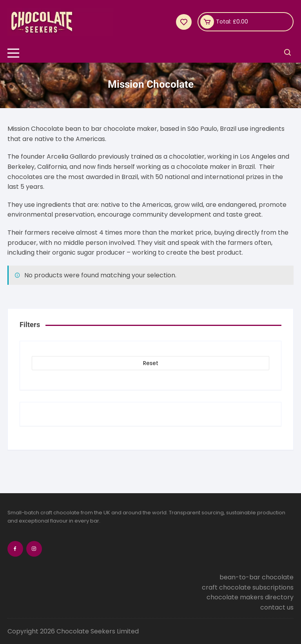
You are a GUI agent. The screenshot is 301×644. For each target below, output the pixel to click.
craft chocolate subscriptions (248, 587)
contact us (277, 607)
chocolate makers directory (250, 597)
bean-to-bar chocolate (257, 577)
